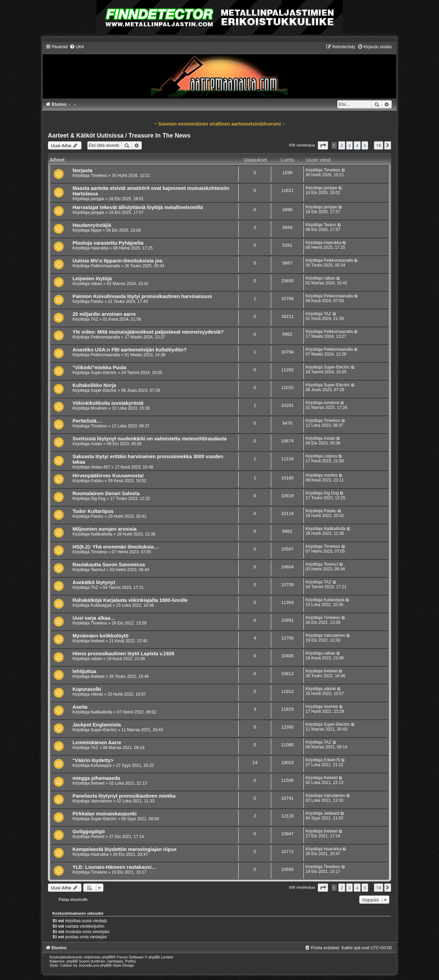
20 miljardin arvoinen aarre (104, 314)
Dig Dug (98, 499)
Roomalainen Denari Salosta (106, 493)
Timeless (99, 176)
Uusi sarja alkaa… (94, 618)
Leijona (330, 456)
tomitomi (331, 403)
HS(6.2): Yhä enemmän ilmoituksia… (116, 547)
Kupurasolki (87, 689)
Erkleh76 (332, 760)
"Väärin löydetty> (93, 760)
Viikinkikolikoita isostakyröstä (108, 403)
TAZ (95, 319)
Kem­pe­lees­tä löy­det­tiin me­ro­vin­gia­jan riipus (125, 849)
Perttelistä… (87, 421)
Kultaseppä (101, 605)
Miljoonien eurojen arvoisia (105, 529)
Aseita (80, 707)
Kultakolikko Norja (94, 385)
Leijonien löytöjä (92, 279)
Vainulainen (334, 635)
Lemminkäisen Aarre (97, 743)
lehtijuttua (84, 671)
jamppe (98, 199)
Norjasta (83, 170)
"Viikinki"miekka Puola (99, 367)
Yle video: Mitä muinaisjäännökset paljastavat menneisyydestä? (148, 332)
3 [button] (349, 145)
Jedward (331, 813)
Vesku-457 (101, 467)
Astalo (97, 444)
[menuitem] (77, 47)
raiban (97, 284)
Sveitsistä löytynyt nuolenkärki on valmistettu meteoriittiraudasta (150, 439)
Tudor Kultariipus (93, 511)
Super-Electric (104, 373)
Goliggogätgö (89, 831)
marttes (330, 475)
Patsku (97, 301)
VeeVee (331, 707)
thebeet (98, 641)
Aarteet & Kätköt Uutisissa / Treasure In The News (119, 136)
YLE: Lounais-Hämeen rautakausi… (115, 867)
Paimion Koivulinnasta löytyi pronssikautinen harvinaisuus (142, 296)
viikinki (97, 694)
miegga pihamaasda (96, 778)
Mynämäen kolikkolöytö (101, 636)
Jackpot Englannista (97, 725)
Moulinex (99, 408)
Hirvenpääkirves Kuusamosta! (108, 476)
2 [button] (342, 145)
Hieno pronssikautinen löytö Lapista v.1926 (123, 654)
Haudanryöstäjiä (92, 225)
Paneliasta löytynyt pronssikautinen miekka (124, 796)
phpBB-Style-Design (117, 965)
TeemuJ (98, 570)
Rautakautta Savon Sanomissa (109, 565)
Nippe (96, 230)
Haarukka (100, 248)
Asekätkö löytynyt (94, 582)
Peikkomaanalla (105, 266)
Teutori (330, 225)
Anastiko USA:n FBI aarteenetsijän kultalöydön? (130, 350)
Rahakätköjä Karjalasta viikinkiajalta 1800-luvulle (130, 600)
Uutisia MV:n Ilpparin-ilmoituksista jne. (118, 261)
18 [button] (379, 145)
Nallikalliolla (102, 534)
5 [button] (365, 145)
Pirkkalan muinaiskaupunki (105, 814)
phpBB (107, 957)
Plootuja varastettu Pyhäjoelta (108, 243)
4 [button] (357, 145)
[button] (323, 145)
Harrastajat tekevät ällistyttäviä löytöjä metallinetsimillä (138, 207)
